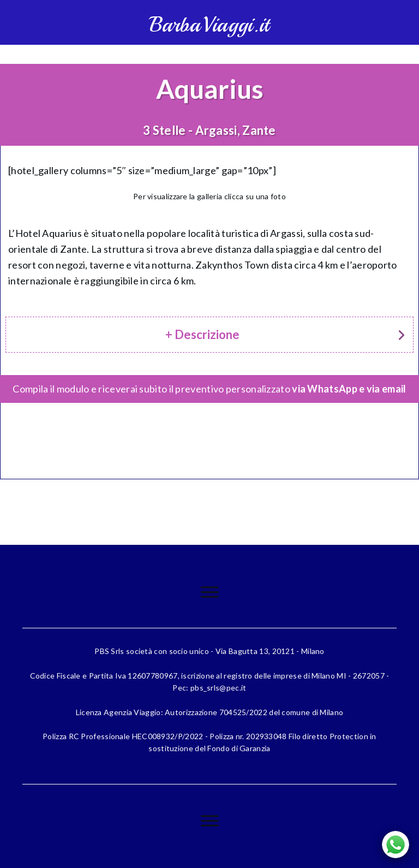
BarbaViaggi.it (209, 25)
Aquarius (210, 89)
